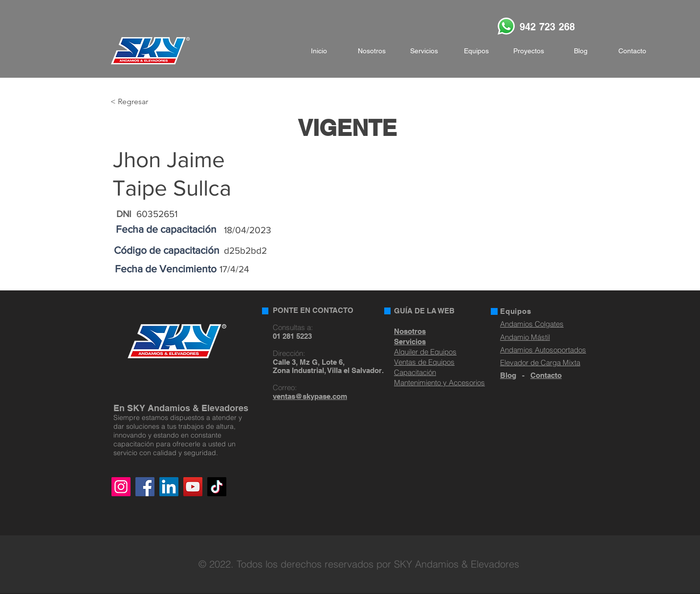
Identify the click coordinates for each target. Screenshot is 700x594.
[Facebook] (145, 487)
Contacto (546, 375)
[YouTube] (193, 487)
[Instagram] (121, 487)
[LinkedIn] (169, 487)
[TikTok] (217, 487)
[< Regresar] (142, 102)
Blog (508, 375)
